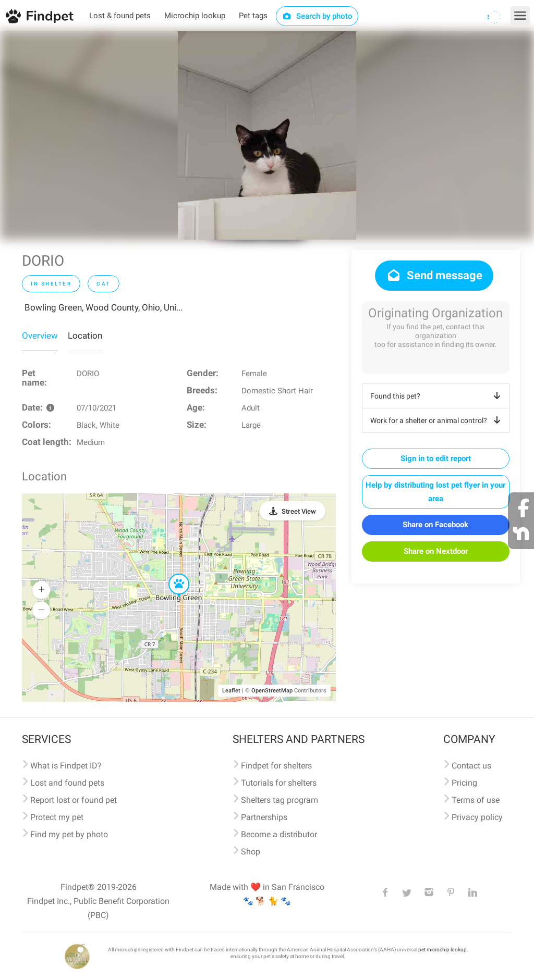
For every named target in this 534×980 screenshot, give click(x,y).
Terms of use (476, 800)
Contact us (471, 766)
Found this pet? (437, 396)
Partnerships (264, 817)
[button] (172, 574)
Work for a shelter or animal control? (437, 420)
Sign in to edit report (436, 458)
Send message (434, 275)
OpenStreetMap (272, 691)
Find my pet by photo (69, 834)
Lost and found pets (67, 783)
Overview (40, 336)
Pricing (464, 783)
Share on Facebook (435, 525)
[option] (267, 135)
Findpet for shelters (276, 766)
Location (85, 336)
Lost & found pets (120, 16)
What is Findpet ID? (66, 766)
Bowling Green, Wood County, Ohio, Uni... (104, 307)
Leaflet (231, 691)
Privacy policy (477, 817)
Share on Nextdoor (436, 551)
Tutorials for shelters (279, 783)
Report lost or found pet (74, 800)
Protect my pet (57, 817)
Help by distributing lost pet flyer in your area (435, 492)
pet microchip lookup (442, 950)
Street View (299, 511)
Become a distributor (279, 834)
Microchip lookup (195, 16)
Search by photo (317, 16)
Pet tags (253, 16)
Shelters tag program (280, 800)
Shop (251, 852)
